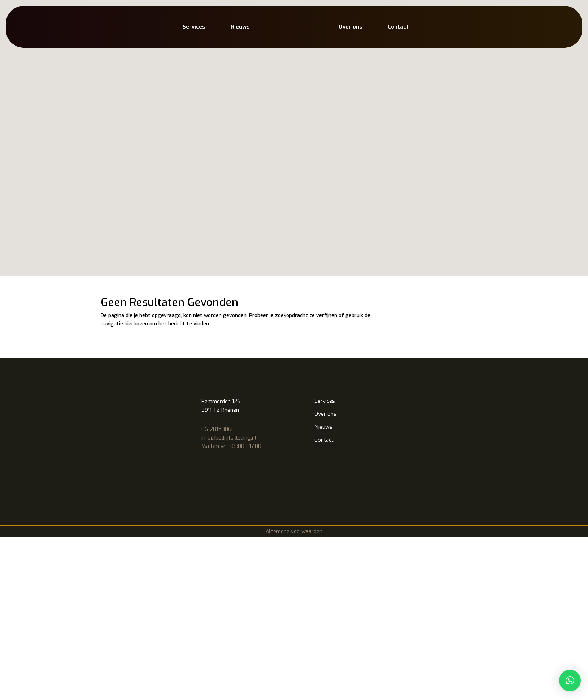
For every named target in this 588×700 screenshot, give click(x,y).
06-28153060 (218, 207)
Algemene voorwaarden (294, 309)
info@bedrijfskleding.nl (229, 216)
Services (194, 27)
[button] (570, 680)
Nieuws (240, 27)
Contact (398, 27)
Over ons (350, 27)
